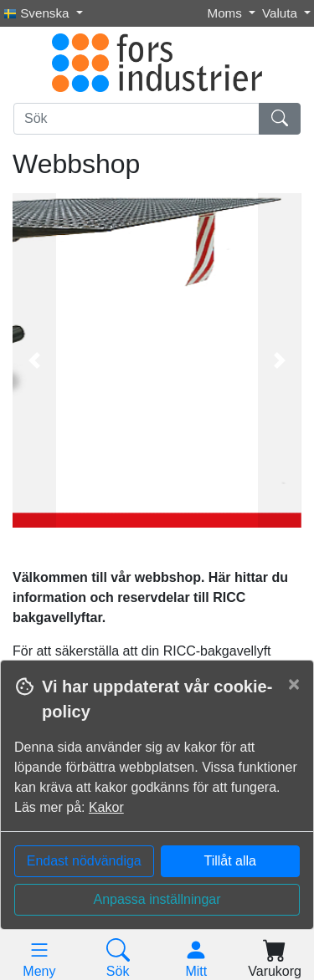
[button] (34, 360)
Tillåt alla (230, 861)
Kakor (106, 807)
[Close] (294, 684)
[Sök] (136, 119)
